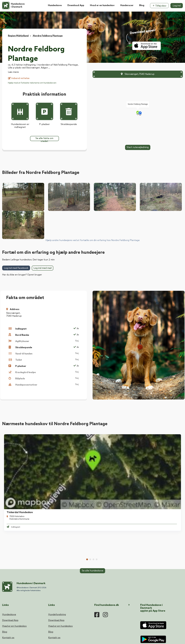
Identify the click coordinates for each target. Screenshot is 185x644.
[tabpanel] (23, 454)
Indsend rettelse (19, 78)
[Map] (138, 113)
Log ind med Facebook (16, 268)
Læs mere (13, 72)
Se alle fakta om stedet (44, 139)
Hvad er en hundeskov (102, 5)
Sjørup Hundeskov (108, 455)
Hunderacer (127, 5)
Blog (142, 5)
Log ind (177, 6)
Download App (76, 5)
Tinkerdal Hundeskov (18, 455)
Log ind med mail (43, 268)
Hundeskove (55, 5)
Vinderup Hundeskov (64, 455)
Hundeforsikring (57, 554)
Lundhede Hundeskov (156, 455)
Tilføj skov (159, 6)
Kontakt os (8, 577)
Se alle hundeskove (93, 484)
